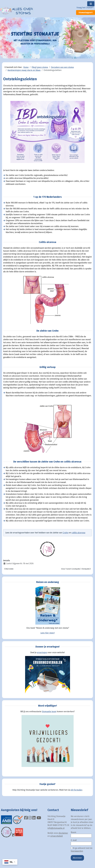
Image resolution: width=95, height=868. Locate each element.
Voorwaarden (77, 851)
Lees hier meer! (48, 633)
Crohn (65, 533)
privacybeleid (57, 836)
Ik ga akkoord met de (82, 850)
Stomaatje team (49, 712)
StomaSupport (86, 13)
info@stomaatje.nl (56, 828)
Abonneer (77, 858)
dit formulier (77, 790)
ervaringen (42, 652)
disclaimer (63, 833)
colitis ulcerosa (78, 533)
